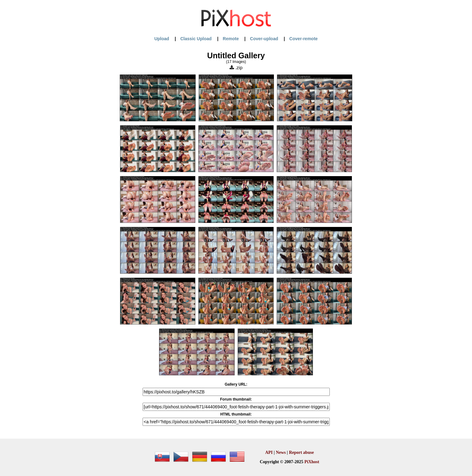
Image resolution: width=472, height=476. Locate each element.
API (269, 452)
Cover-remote (303, 39)
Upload (162, 39)
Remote (231, 39)
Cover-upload (264, 39)
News (281, 452)
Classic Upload (196, 39)
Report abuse (301, 452)
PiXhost (312, 462)
